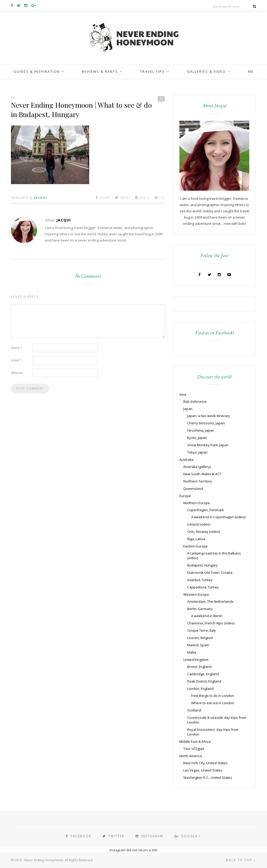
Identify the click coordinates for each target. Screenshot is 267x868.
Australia (186, 460)
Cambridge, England (203, 674)
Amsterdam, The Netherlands (210, 601)
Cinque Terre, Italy (202, 630)
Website (17, 373)
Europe (185, 496)
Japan (188, 409)
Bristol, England (199, 667)
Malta (192, 652)
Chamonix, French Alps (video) (211, 623)
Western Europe (196, 594)
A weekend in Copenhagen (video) (218, 517)
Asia (183, 394)
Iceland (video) (199, 524)
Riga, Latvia (196, 539)
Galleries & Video (206, 71)
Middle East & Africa (195, 742)
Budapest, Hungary (202, 565)
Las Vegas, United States (203, 770)
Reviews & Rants (100, 71)
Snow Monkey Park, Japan (208, 445)
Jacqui (41, 198)
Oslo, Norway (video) (204, 532)
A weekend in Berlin (207, 616)
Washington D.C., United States (208, 777)
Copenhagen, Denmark (206, 510)
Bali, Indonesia (195, 401)
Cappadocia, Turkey (203, 587)
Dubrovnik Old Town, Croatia (210, 572)
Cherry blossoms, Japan (206, 423)
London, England (200, 689)
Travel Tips (152, 71)
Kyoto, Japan (197, 438)
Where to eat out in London (213, 703)
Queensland (193, 489)
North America (191, 756)
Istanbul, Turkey (200, 580)
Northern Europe (197, 503)
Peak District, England (204, 681)
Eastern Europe (196, 546)
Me (251, 71)
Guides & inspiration (37, 71)
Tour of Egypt (194, 749)
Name (17, 348)
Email (16, 360)
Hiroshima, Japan (201, 430)
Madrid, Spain (198, 645)
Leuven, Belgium (200, 638)
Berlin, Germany (200, 609)
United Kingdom (196, 660)
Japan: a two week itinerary (209, 416)
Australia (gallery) (197, 467)
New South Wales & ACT (202, 474)
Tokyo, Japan (197, 452)
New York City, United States (205, 763)
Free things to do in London (213, 696)
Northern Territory (198, 481)
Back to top (241, 860)
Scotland (194, 710)
